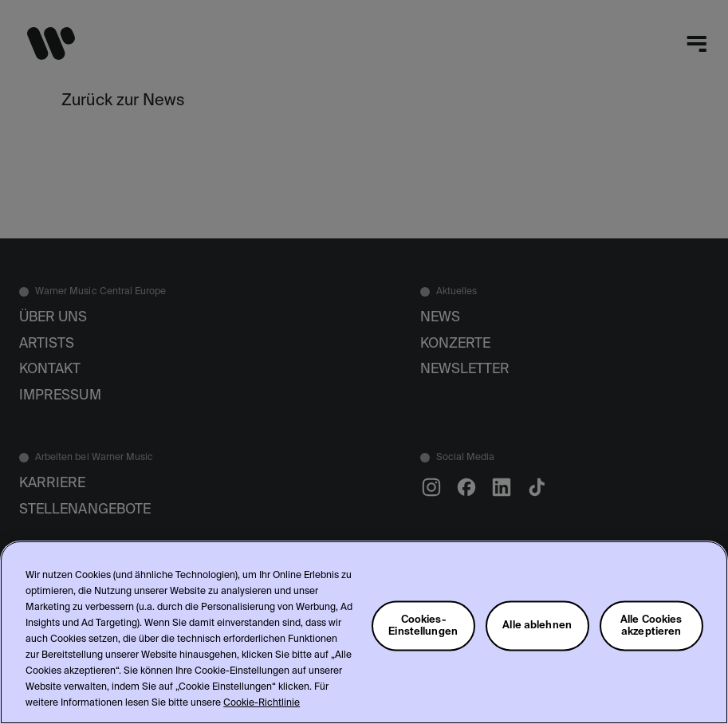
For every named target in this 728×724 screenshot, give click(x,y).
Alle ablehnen (537, 626)
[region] (364, 632)
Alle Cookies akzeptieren (651, 625)
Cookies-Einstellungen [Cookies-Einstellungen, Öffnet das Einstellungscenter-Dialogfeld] (423, 625)
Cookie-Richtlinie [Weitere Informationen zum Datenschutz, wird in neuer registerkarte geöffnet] (262, 703)
